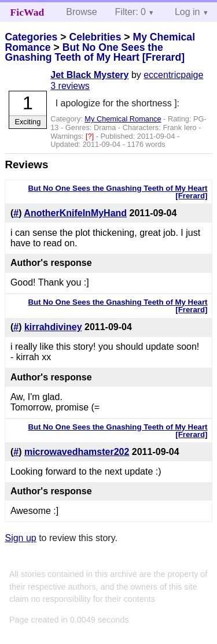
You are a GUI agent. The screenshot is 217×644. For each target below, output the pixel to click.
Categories (31, 37)
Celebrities (95, 37)
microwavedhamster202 (77, 452)
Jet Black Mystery (89, 75)
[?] (91, 136)
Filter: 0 (130, 12)
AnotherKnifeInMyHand (75, 213)
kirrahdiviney (53, 327)
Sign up (20, 538)
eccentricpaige (173, 75)
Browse (81, 12)
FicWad (27, 12)
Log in (187, 12)
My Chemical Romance (123, 119)
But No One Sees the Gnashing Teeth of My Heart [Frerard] (95, 53)
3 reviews (70, 86)
